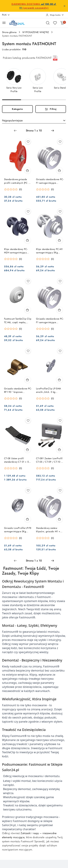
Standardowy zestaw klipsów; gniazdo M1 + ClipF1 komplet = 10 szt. (49, 530)
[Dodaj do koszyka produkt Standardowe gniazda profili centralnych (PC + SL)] (28, 170)
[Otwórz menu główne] (4, 23)
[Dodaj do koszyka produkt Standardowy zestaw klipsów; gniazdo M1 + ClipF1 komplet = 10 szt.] (60, 519)
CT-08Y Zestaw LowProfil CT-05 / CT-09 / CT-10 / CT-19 (49, 460)
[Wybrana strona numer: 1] (34, 131)
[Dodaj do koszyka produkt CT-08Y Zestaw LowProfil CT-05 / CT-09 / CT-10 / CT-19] (60, 449)
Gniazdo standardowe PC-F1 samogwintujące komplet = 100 (50, 181)
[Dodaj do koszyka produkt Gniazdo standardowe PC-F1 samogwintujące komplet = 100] (60, 170)
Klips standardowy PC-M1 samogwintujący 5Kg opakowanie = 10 (49, 251)
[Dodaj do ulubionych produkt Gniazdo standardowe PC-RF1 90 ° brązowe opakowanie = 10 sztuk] (28, 351)
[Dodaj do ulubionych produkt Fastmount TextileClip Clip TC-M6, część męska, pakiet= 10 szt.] (28, 281)
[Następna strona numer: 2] (53, 131)
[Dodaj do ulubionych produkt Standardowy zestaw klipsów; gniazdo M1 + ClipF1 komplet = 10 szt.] (60, 490)
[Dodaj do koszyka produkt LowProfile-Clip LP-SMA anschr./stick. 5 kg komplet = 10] (60, 380)
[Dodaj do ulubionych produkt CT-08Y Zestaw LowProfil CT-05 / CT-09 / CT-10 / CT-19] (60, 421)
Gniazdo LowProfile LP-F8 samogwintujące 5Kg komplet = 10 (18, 530)
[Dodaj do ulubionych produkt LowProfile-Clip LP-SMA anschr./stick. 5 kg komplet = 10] (60, 351)
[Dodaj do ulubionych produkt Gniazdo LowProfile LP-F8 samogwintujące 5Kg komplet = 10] (28, 490)
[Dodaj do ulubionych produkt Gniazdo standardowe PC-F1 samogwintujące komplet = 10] (60, 281)
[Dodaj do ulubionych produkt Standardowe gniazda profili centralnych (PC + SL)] (28, 142)
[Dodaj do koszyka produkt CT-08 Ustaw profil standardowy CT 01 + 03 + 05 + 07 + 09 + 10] (28, 449)
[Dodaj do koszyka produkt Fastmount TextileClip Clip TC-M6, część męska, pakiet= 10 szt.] (28, 310)
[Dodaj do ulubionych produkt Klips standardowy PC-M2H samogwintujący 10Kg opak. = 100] (28, 211)
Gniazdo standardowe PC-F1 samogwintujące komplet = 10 (50, 320)
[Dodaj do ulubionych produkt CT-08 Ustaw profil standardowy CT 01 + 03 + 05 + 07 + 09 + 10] (28, 421)
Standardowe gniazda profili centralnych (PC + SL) (17, 181)
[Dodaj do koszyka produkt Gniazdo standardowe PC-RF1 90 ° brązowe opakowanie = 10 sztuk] (28, 380)
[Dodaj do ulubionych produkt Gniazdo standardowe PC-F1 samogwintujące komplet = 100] (60, 142)
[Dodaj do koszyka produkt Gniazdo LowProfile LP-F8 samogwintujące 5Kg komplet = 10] (28, 519)
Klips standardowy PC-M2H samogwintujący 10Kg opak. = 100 (16, 251)
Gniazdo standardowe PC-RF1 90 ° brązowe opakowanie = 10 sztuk (18, 390)
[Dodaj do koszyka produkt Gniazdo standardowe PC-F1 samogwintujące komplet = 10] (60, 310)
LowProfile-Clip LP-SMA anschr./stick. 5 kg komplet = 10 (48, 390)
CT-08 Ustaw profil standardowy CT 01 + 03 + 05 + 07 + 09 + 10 (17, 460)
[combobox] (34, 121)
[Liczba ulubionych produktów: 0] (55, 23)
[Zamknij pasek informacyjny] (64, 6)
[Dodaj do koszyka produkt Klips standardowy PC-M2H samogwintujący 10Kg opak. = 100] (28, 240)
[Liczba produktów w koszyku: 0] (62, 23)
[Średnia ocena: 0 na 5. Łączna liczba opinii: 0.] (13, 189)
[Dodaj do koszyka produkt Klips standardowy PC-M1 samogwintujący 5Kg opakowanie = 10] (60, 240)
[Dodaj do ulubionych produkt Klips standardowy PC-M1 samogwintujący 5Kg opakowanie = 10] (60, 211)
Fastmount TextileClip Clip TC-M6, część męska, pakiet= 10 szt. (18, 320)
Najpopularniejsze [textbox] (12, 120)
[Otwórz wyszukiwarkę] (48, 23)
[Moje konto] (55, 15)
